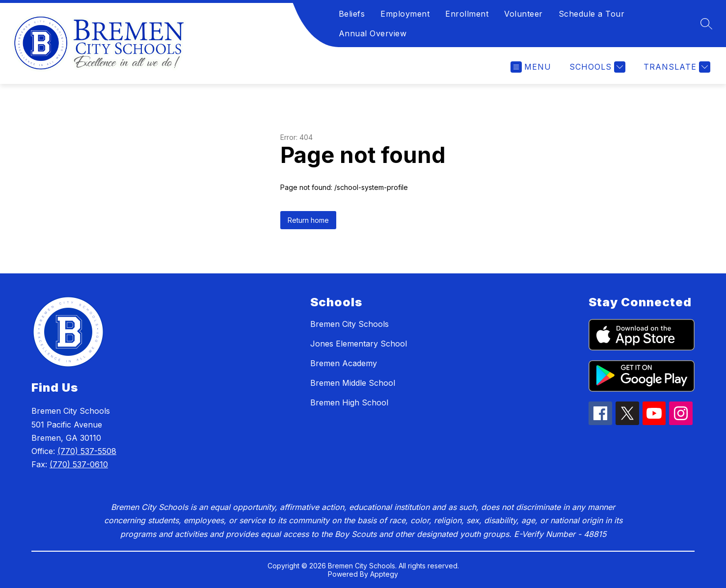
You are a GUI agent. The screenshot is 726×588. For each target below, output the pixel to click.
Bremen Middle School (353, 383)
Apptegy (384, 574)
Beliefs (352, 14)
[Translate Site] (676, 67)
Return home (308, 220)
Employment (405, 14)
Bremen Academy (344, 363)
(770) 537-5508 (87, 451)
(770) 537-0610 (79, 464)
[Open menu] (531, 67)
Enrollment (467, 14)
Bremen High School (349, 402)
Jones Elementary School (359, 344)
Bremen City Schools (350, 324)
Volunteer (524, 14)
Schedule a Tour (592, 14)
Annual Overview (373, 33)
